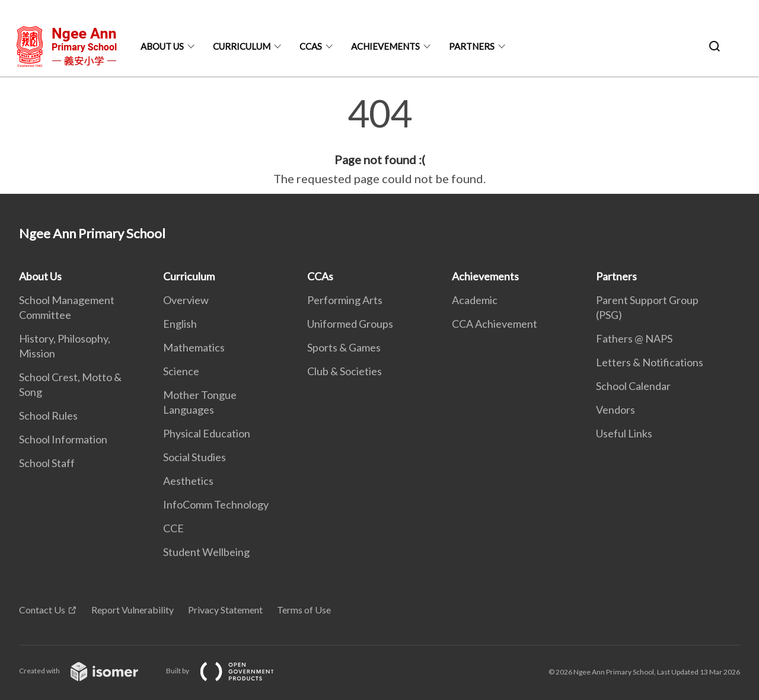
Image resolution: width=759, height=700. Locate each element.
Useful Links (624, 433)
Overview (186, 300)
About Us (162, 46)
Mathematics (194, 347)
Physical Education (207, 433)
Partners (472, 46)
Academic (475, 300)
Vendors (616, 410)
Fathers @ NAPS (634, 338)
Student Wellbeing (206, 552)
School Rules (48, 415)
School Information (63, 439)
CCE (173, 528)
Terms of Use (304, 610)
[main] (379, 141)
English (180, 324)
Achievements (385, 46)
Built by (229, 671)
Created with (88, 671)
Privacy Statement (225, 610)
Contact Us (42, 610)
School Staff (47, 463)
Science (181, 371)
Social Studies (194, 457)
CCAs (311, 46)
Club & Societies (345, 371)
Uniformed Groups (350, 324)
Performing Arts (345, 300)
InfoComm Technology (216, 504)
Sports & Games (344, 347)
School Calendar (633, 386)
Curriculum (242, 46)
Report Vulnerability (133, 610)
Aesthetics (188, 481)
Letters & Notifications (650, 362)
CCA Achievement (495, 324)
